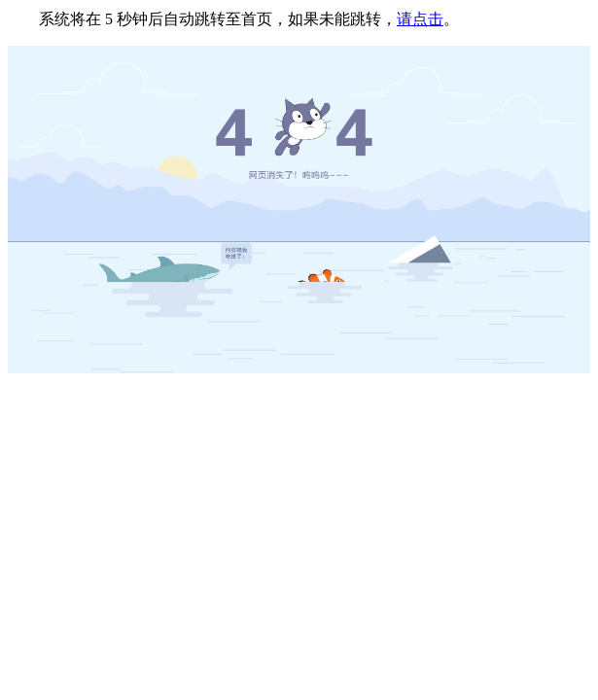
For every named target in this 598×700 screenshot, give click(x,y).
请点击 (420, 19)
